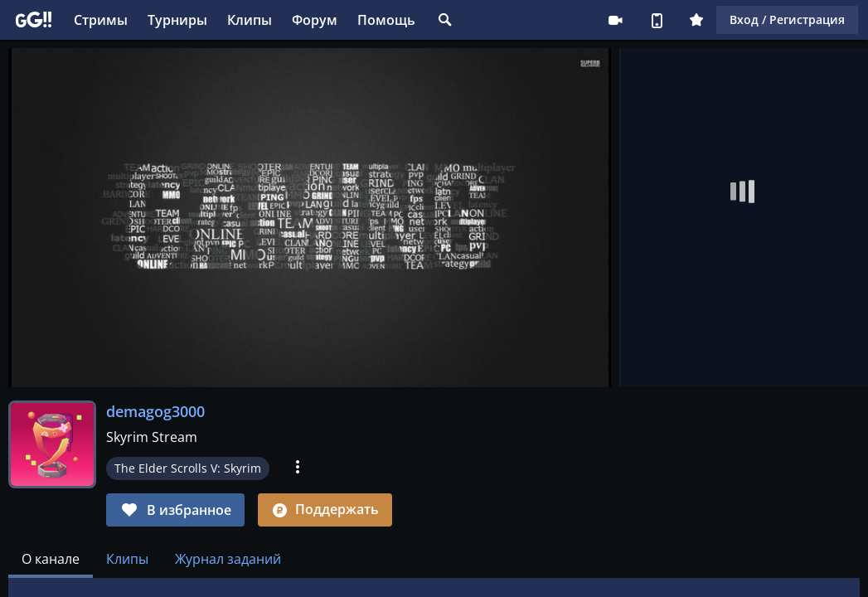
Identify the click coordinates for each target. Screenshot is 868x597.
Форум (315, 20)
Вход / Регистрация (787, 19)
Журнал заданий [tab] (228, 559)
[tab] (51, 559)
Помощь (386, 20)
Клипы (250, 20)
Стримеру (615, 20)
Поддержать (325, 509)
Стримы (101, 20)
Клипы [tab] (127, 559)
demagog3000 (155, 411)
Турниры (177, 20)
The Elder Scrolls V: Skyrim (188, 468)
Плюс (696, 20)
